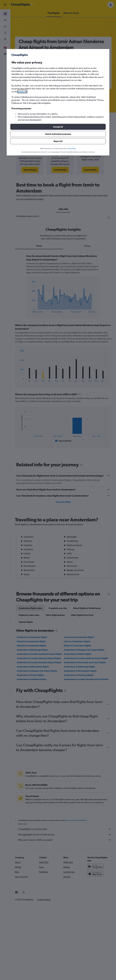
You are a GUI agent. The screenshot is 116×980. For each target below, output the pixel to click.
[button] (58, 127)
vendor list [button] (22, 92)
